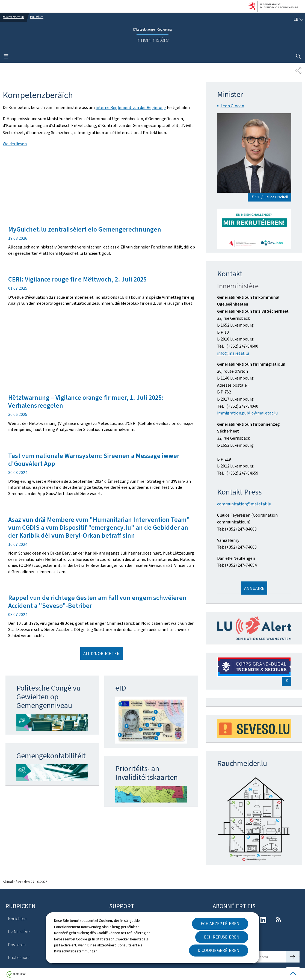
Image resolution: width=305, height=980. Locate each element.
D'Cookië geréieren (219, 950)
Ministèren (37, 17)
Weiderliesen (15, 144)
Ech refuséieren (222, 937)
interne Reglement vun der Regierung (131, 107)
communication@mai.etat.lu (244, 504)
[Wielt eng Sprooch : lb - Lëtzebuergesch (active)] (298, 19)
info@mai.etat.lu (233, 353)
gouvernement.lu (13, 17)
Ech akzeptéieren (220, 924)
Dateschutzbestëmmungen (76, 951)
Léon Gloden (232, 106)
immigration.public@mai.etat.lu (247, 413)
